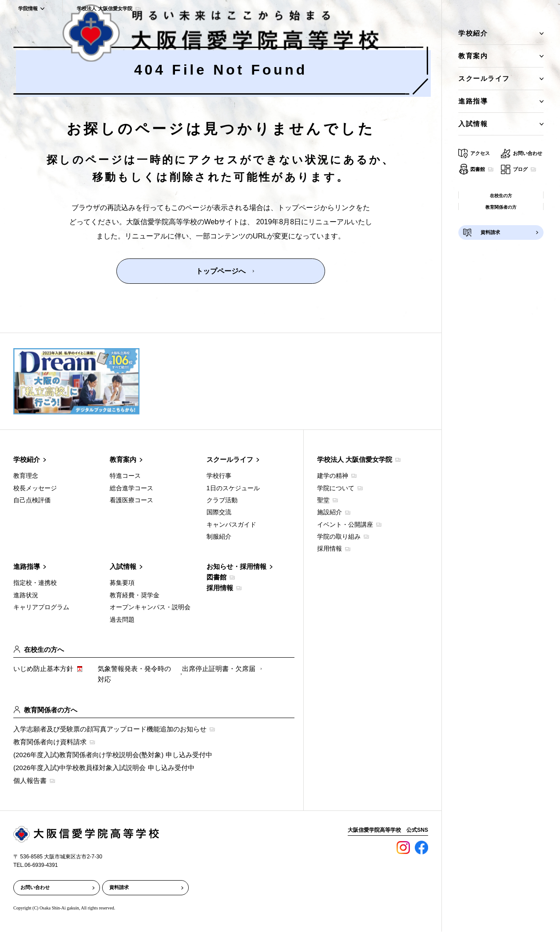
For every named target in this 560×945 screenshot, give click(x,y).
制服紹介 (219, 536)
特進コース (125, 476)
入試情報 (123, 566)
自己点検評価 (32, 500)
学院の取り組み (339, 536)
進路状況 (26, 595)
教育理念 (26, 476)
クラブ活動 (222, 500)
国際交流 (219, 512)
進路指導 (27, 566)
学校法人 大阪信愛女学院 (355, 459)
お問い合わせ (35, 887)
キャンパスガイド (231, 524)
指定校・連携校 (35, 583)
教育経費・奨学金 (135, 595)
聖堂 (323, 500)
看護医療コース (131, 500)
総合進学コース (131, 488)
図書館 (216, 577)
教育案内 (123, 459)
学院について (336, 488)
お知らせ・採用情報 (236, 566)
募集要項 (122, 583)
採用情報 (220, 588)
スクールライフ (230, 459)
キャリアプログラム (41, 607)
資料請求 (119, 887)
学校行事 (219, 476)
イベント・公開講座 (345, 524)
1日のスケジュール (233, 488)
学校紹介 (27, 459)
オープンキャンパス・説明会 (150, 607)
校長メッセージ (35, 488)
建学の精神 (333, 476)
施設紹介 (330, 512)
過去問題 (122, 619)
